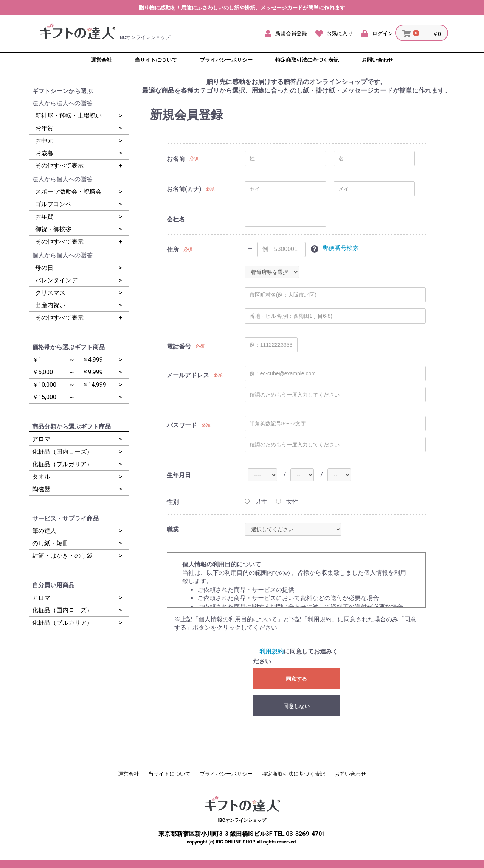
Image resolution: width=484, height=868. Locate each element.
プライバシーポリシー (226, 774)
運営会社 (129, 774)
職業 (173, 530)
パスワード (182, 425)
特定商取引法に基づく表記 (293, 774)
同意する (296, 679)
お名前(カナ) (184, 189)
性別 (173, 502)
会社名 (176, 219)
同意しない (296, 706)
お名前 (176, 159)
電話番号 (179, 346)
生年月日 (179, 475)
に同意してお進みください (296, 656)
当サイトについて (169, 774)
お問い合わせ (350, 774)
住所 (173, 250)
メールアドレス (188, 375)
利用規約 (271, 651)
